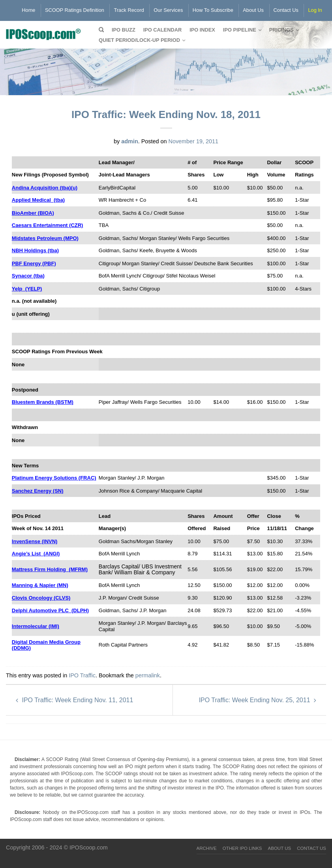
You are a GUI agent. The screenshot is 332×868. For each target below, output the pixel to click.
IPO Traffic (82, 675)
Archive (207, 848)
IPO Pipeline (240, 30)
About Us (253, 10)
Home (28, 10)
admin (129, 141)
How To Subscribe (213, 10)
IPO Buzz (124, 30)
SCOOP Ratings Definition (75, 10)
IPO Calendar (162, 30)
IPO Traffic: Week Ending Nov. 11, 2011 (74, 700)
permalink (148, 675)
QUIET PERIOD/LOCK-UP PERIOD (139, 40)
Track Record (129, 10)
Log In (315, 10)
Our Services (168, 10)
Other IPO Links (242, 848)
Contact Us (286, 10)
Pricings (281, 30)
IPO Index (202, 30)
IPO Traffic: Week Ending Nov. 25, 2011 (258, 700)
